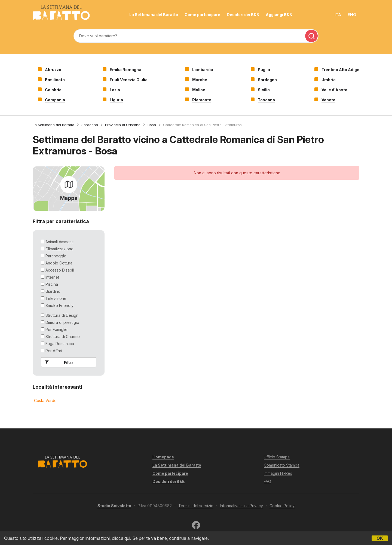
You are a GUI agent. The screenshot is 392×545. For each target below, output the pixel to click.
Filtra (58, 362)
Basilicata (55, 80)
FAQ (267, 481)
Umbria (329, 80)
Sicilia (264, 90)
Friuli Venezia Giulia (129, 80)
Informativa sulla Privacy (241, 506)
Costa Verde (45, 401)
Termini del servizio (196, 506)
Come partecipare (202, 15)
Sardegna (267, 80)
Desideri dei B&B (243, 15)
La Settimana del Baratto (154, 15)
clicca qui (121, 538)
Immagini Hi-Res (278, 473)
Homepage (163, 457)
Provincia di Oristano (123, 125)
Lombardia (203, 70)
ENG (352, 15)
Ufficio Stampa (277, 457)
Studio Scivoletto (114, 506)
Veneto (328, 100)
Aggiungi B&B (279, 15)
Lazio (115, 90)
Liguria (116, 100)
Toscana (266, 100)
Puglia (264, 70)
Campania (55, 100)
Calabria (53, 90)
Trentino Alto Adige (340, 70)
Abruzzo (53, 70)
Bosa (152, 125)
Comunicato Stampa (282, 465)
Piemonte (202, 100)
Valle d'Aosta (334, 90)
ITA (338, 15)
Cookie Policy (282, 506)
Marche (200, 80)
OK (380, 538)
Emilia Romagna (125, 70)
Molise (199, 90)
